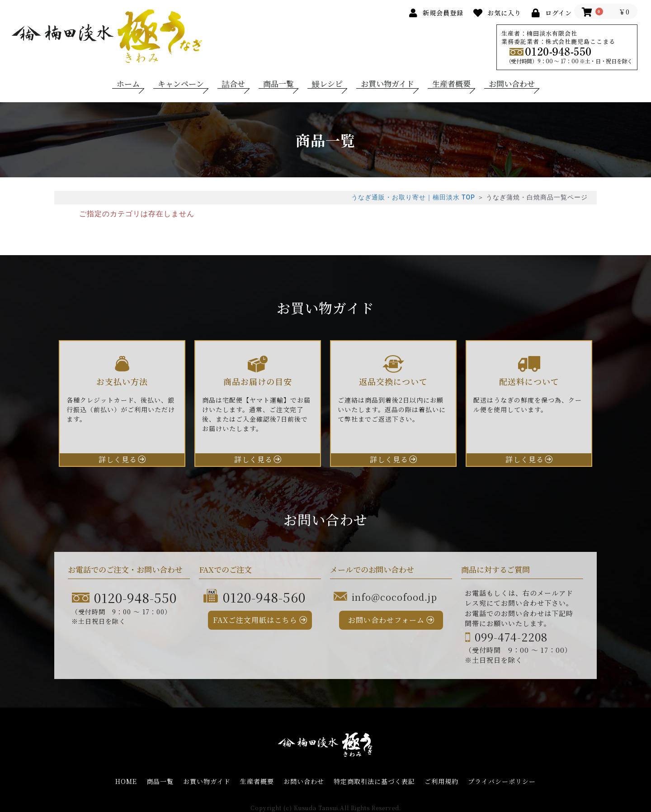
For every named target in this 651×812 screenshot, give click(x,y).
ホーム (128, 84)
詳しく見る (118, 459)
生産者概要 (451, 84)
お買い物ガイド (387, 84)
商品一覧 (278, 84)
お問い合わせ (512, 84)
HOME (126, 781)
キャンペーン (181, 84)
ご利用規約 (441, 781)
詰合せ (234, 84)
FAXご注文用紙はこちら (255, 620)
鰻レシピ (327, 84)
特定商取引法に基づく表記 (374, 781)
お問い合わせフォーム (386, 620)
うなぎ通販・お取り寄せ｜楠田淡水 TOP (413, 197)
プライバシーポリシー (502, 781)
